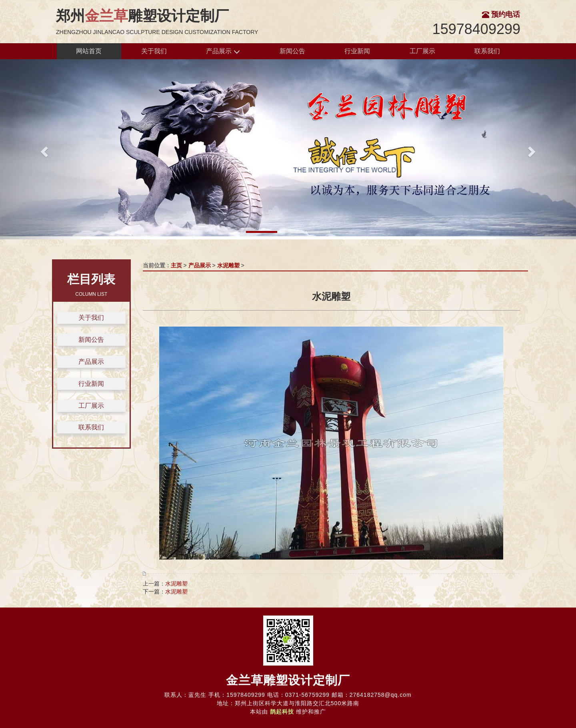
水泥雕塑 (228, 265)
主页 (176, 265)
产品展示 (223, 51)
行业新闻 (357, 51)
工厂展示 (422, 51)
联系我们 (487, 51)
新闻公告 (292, 51)
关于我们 (154, 51)
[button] (43, 149)
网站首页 (89, 51)
